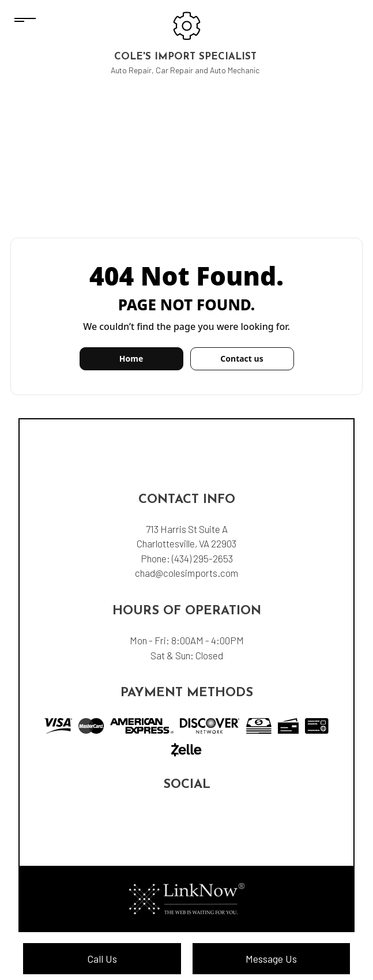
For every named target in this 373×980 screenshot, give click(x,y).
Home (131, 358)
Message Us (271, 959)
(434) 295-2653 (202, 558)
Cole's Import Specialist (185, 57)
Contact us (242, 358)
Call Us (102, 959)
